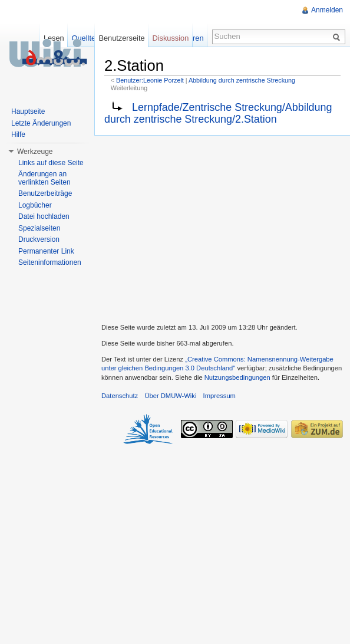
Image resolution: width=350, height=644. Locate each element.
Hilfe (18, 134)
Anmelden (327, 10)
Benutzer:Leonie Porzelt (150, 80)
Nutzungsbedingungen (237, 377)
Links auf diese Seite (51, 163)
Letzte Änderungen (41, 123)
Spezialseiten (39, 228)
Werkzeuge (35, 152)
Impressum (219, 396)
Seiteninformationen (50, 262)
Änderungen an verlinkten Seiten (44, 178)
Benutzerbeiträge (45, 193)
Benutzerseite (121, 38)
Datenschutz (120, 396)
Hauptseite (28, 111)
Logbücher (35, 205)
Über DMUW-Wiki (170, 396)
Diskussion (170, 38)
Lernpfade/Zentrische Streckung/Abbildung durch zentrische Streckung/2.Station (218, 113)
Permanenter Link (46, 251)
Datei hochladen (44, 216)
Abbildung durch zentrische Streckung (242, 80)
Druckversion (39, 239)
